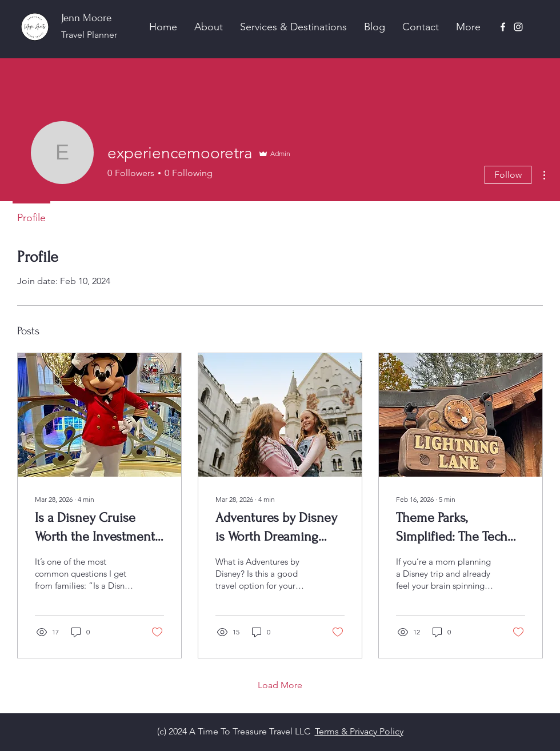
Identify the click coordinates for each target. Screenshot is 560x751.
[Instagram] (518, 27)
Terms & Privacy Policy (359, 731)
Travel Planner (89, 35)
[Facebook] (503, 27)
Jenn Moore (86, 18)
